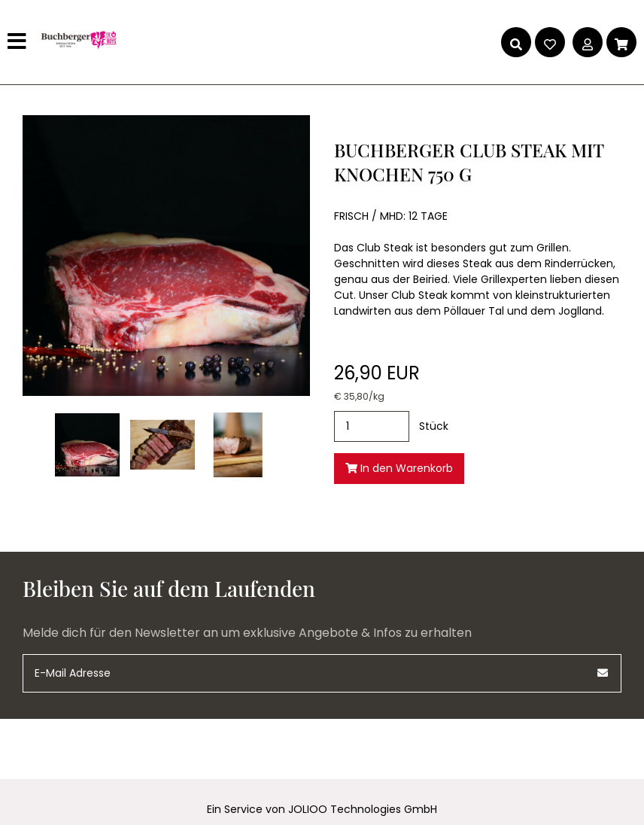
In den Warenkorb (399, 468)
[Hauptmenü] (19, 42)
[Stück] (372, 426)
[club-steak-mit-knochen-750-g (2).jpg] (238, 445)
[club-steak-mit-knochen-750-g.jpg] (87, 445)
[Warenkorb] (621, 42)
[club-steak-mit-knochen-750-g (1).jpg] (163, 445)
